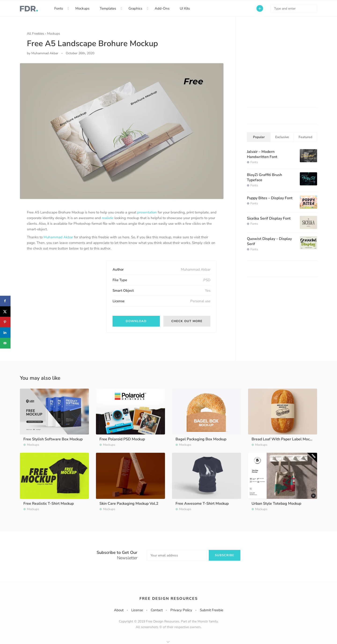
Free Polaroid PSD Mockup (122, 439)
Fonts (59, 8)
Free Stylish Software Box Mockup (53, 439)
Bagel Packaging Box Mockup (201, 439)
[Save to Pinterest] (5, 322)
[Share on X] (5, 311)
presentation (147, 212)
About (119, 610)
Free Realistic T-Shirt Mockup (49, 504)
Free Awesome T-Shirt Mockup (202, 504)
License (137, 610)
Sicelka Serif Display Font (269, 218)
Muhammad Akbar (58, 237)
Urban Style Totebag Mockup (276, 504)
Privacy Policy (181, 610)
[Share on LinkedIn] (5, 333)
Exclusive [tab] (282, 137)
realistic (108, 218)
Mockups (82, 8)
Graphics (135, 8)
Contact (157, 610)
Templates (108, 8)
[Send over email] (5, 343)
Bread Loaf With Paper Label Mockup (284, 439)
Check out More (187, 321)
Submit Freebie (212, 610)
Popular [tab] (259, 137)
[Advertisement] (62, 290)
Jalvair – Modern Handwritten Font (262, 154)
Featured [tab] (305, 137)
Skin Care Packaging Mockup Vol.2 (129, 504)
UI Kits (185, 8)
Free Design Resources (169, 599)
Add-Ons (162, 8)
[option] (122, 131)
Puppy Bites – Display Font (270, 198)
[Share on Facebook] (5, 301)
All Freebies (36, 34)
